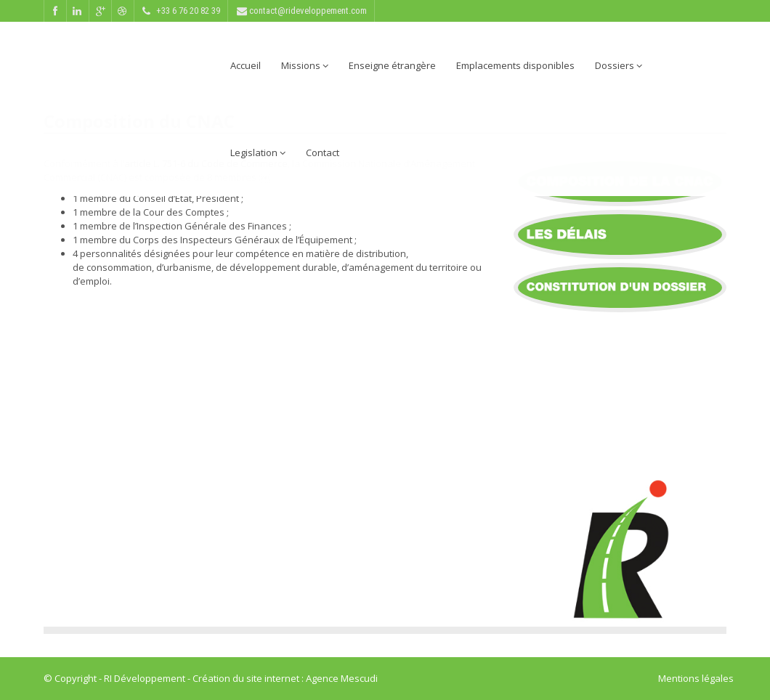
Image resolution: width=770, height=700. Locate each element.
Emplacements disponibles (515, 65)
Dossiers (619, 65)
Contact (323, 152)
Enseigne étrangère (392, 65)
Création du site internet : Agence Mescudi (285, 678)
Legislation (258, 152)
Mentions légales (696, 678)
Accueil (246, 65)
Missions (305, 65)
